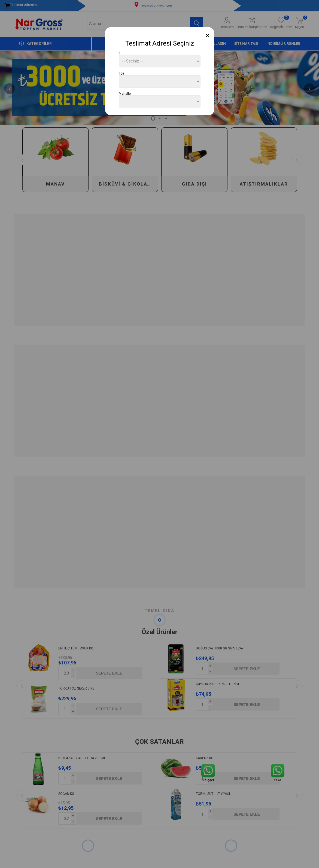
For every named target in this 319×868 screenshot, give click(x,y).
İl (120, 53)
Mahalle (125, 93)
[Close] (207, 36)
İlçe (121, 73)
